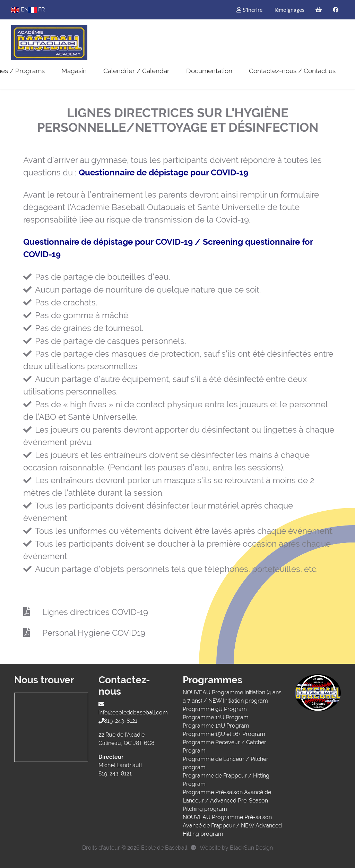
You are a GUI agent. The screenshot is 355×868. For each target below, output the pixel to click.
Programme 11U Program (216, 717)
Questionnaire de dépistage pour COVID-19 (163, 172)
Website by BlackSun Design (236, 848)
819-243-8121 (118, 721)
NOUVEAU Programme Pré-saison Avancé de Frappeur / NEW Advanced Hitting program (232, 826)
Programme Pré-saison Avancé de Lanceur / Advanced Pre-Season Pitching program (227, 801)
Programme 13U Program (216, 726)
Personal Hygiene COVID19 (94, 633)
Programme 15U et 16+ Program (224, 734)
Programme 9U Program (215, 709)
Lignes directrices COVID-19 (95, 612)
